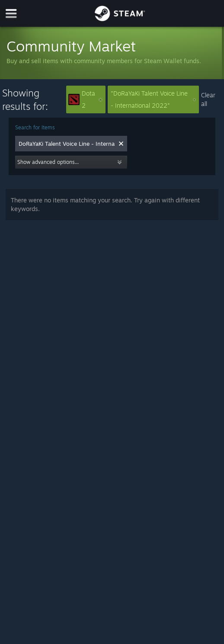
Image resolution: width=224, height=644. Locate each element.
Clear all (208, 99)
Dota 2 (85, 99)
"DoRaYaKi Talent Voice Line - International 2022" (153, 99)
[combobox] (67, 144)
